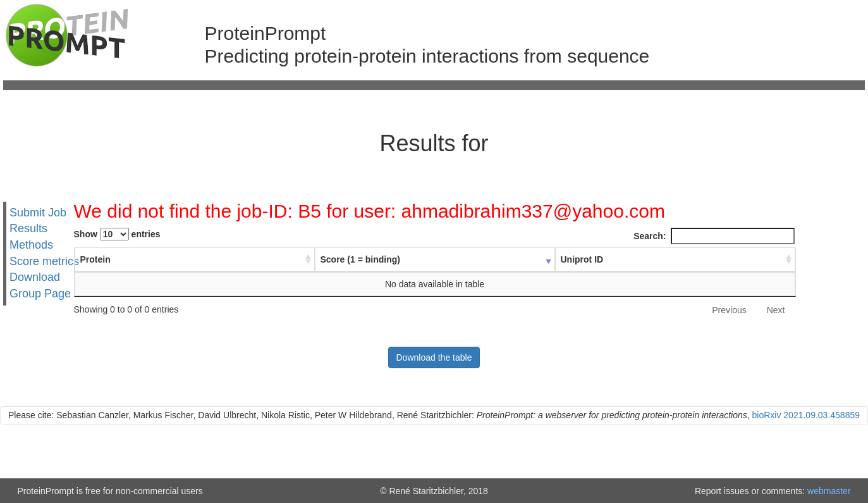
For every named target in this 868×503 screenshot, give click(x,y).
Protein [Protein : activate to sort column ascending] (95, 259)
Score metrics (44, 261)
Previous (729, 310)
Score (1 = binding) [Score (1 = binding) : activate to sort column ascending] (360, 259)
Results (28, 228)
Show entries (117, 234)
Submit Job (38, 212)
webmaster (829, 491)
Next (776, 310)
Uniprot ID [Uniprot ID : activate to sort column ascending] (582, 259)
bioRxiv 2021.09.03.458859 (806, 415)
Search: (714, 236)
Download (35, 277)
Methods (31, 245)
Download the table (434, 357)
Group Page (40, 294)
